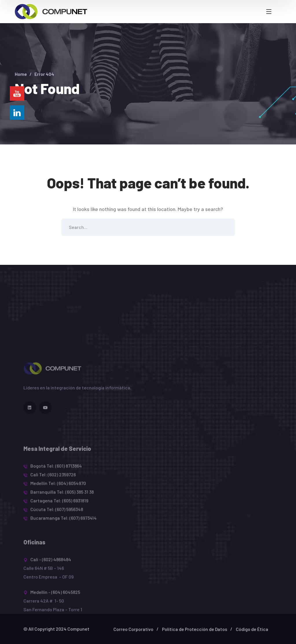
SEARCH (226, 227)
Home (21, 74)
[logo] (51, 11)
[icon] (30, 430)
